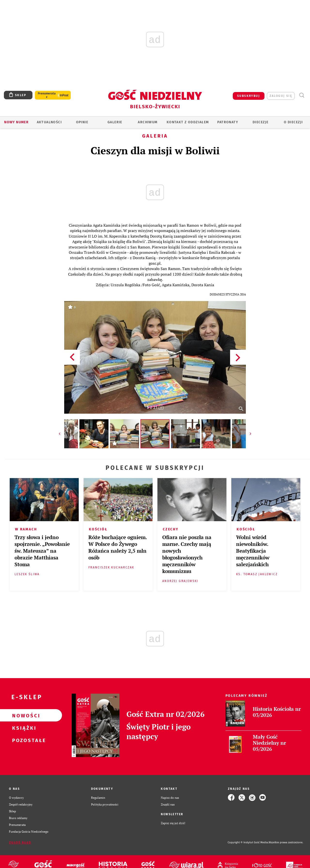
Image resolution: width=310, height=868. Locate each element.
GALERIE (115, 122)
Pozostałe (23, 740)
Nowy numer (16, 122)
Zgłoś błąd (20, 843)
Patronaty (228, 122)
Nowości (23, 715)
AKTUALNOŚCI (49, 122)
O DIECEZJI (293, 122)
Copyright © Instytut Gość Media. (248, 842)
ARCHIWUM (148, 122)
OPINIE (82, 122)
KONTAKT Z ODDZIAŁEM (188, 122)
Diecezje (260, 122)
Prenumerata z (47, 95)
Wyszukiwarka (302, 95)
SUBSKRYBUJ (248, 96)
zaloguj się (281, 96)
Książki (23, 728)
